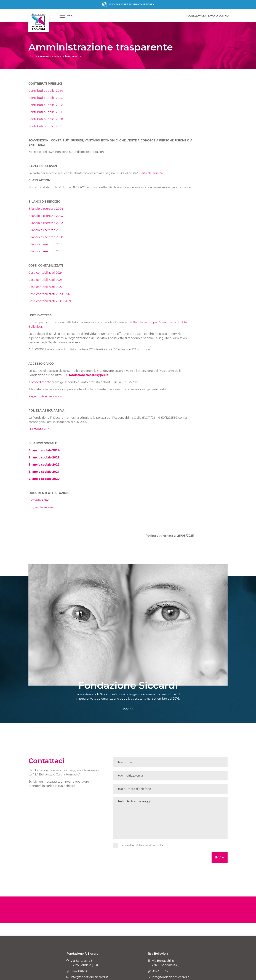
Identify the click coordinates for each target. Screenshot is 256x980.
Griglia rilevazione (41, 507)
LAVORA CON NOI (219, 16)
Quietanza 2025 (39, 429)
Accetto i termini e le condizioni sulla (142, 845)
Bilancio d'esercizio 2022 (46, 223)
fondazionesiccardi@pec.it (89, 375)
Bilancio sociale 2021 (44, 472)
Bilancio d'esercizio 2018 (45, 251)
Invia (220, 857)
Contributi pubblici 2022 (46, 105)
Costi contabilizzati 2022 (46, 287)
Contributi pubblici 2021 (45, 112)
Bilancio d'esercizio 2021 (45, 230)
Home (33, 56)
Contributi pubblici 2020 (46, 119)
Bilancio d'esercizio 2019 (45, 244)
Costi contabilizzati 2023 (45, 280)
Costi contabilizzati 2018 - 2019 (50, 301)
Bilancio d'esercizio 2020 (46, 237)
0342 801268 (79, 971)
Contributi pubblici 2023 (46, 98)
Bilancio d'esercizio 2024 (46, 209)
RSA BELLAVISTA (196, 16)
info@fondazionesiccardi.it (89, 977)
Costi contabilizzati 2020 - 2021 (50, 294)
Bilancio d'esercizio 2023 (46, 216)
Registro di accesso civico (47, 396)
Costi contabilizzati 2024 (46, 273)
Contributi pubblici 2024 (46, 91)
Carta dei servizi (151, 173)
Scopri (128, 4)
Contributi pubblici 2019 (45, 126)
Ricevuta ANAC (39, 500)
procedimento (41, 382)
